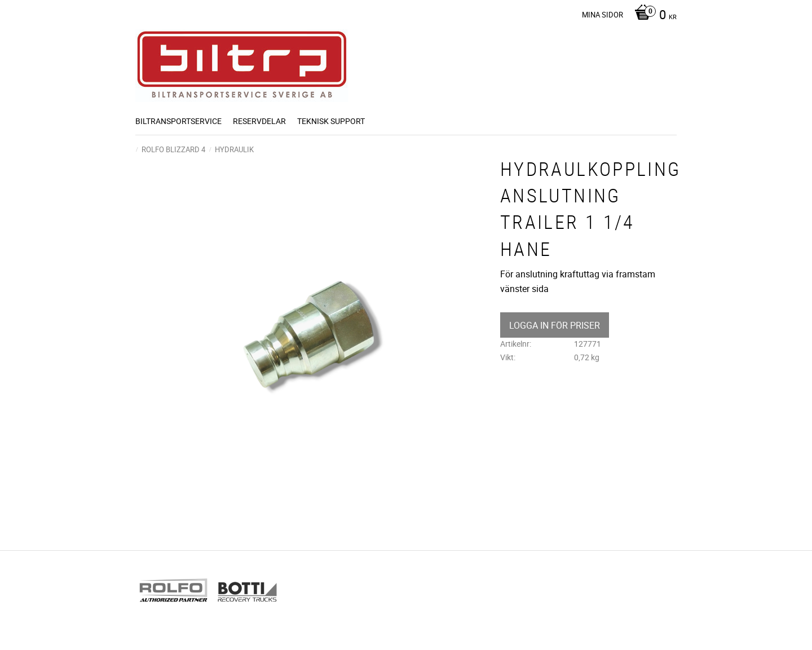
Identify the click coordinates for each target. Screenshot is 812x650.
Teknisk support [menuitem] (331, 121)
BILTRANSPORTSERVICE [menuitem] (178, 121)
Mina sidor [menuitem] (603, 15)
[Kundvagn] (653, 16)
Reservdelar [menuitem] (259, 121)
